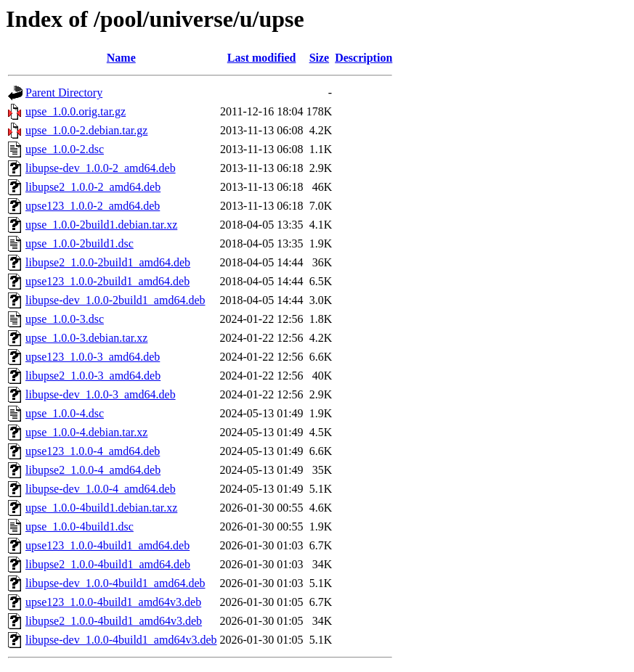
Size (320, 58)
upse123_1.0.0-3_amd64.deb (93, 357)
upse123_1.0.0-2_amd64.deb (93, 206)
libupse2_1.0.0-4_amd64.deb (93, 470)
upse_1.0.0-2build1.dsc (80, 243)
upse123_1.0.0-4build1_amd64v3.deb (113, 602)
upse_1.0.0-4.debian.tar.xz (86, 432)
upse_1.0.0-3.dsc (65, 319)
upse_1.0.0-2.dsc (65, 149)
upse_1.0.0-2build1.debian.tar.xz (101, 225)
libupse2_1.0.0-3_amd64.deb (93, 376)
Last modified (262, 58)
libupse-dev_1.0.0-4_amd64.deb (101, 489)
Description (363, 58)
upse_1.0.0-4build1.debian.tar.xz (101, 508)
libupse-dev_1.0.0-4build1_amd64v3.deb (121, 640)
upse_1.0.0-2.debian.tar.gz (86, 130)
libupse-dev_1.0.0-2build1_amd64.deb (115, 300)
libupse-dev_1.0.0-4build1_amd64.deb (115, 583)
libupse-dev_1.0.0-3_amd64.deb (101, 394)
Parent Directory (64, 93)
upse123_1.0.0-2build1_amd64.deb (107, 281)
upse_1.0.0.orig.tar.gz (76, 111)
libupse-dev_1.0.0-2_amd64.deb (101, 168)
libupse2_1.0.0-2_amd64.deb (93, 187)
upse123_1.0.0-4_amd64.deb (93, 451)
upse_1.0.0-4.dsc (65, 413)
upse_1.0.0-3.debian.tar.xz (86, 338)
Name (121, 58)
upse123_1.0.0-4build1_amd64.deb (107, 545)
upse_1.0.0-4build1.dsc (80, 526)
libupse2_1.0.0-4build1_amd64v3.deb (114, 621)
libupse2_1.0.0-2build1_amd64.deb (108, 262)
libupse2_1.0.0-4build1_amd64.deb (108, 564)
